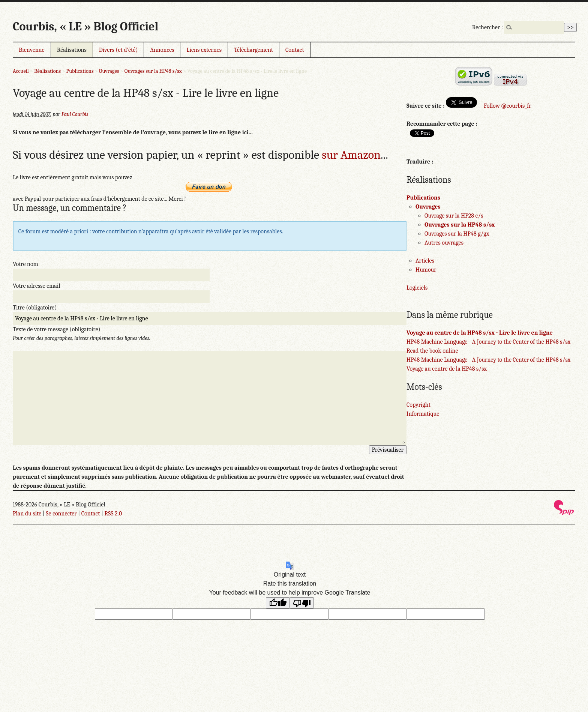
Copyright (418, 405)
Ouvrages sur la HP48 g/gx (457, 234)
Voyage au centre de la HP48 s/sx (447, 369)
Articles (425, 261)
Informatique (423, 414)
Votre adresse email (37, 286)
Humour (426, 270)
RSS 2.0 (113, 514)
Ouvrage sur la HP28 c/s (454, 216)
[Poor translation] (302, 603)
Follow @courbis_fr (507, 106)
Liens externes (204, 50)
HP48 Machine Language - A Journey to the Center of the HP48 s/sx (488, 360)
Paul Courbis (75, 114)
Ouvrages (109, 71)
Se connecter (61, 514)
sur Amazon (351, 155)
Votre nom (25, 264)
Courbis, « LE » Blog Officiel (85, 26)
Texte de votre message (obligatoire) (57, 329)
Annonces (162, 50)
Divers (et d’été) (118, 50)
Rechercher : (487, 27)
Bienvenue (32, 50)
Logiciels (417, 288)
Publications (80, 71)
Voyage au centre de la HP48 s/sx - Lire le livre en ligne (480, 333)
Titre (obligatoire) (35, 308)
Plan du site (27, 514)
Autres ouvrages (444, 243)
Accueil (21, 71)
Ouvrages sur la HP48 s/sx (153, 71)
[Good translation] (278, 603)
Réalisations (72, 50)
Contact (295, 50)
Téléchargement (253, 50)
